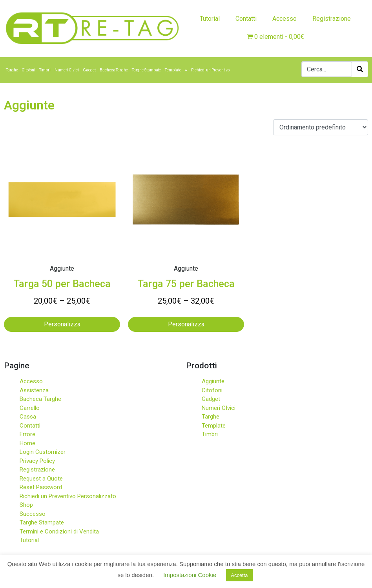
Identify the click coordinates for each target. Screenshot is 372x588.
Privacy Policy (37, 461)
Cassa (28, 417)
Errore (27, 434)
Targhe (12, 70)
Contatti (246, 19)
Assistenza (34, 390)
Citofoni (28, 70)
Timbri (45, 70)
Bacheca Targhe (114, 70)
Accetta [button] (239, 575)
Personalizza (62, 324)
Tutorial (210, 19)
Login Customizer (43, 452)
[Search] (360, 69)
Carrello (30, 408)
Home (27, 443)
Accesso (284, 19)
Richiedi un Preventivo (210, 70)
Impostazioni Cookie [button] (190, 575)
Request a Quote (41, 479)
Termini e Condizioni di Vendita (59, 532)
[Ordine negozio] (321, 127)
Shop (26, 505)
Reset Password (41, 487)
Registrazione (332, 19)
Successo (33, 514)
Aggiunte (213, 381)
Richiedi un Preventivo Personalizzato (68, 496)
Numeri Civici (67, 70)
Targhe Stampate (147, 70)
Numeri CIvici (219, 408)
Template (176, 70)
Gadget (89, 70)
